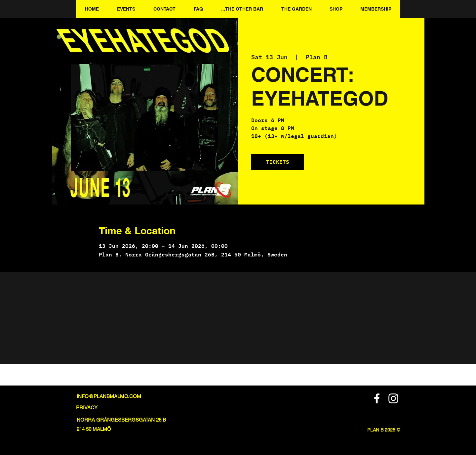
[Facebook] (377, 398)
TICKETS (278, 162)
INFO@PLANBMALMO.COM (109, 396)
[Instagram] (393, 398)
